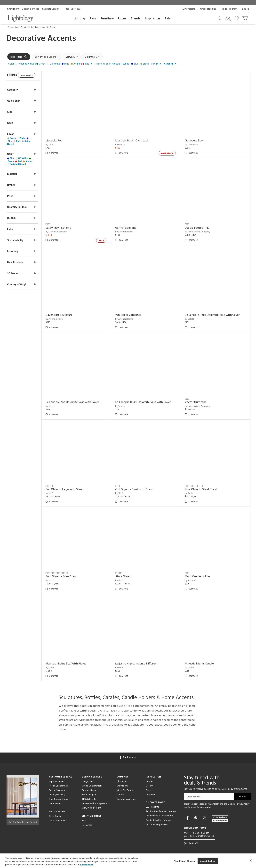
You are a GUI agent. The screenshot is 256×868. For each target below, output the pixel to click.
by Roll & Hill (193, 581)
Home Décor (35, 27)
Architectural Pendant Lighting (161, 811)
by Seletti (57, 145)
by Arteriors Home (128, 232)
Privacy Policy (243, 804)
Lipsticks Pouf (61, 141)
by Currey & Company (63, 232)
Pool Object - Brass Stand (68, 577)
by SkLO (56, 493)
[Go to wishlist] (237, 18)
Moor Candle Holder (200, 577)
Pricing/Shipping (57, 790)
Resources (87, 825)
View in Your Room (91, 808)
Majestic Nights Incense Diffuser (140, 664)
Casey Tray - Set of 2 (65, 228)
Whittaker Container (132, 315)
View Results (34, 76)
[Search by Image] (228, 19)
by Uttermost (194, 145)
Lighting (79, 19)
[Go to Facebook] (188, 818)
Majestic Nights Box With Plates (72, 664)
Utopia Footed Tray (199, 228)
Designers (150, 795)
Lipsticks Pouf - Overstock (136, 141)
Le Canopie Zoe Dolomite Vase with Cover (79, 402)
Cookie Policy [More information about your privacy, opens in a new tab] (87, 865)
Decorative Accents (49, 27)
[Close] (251, 860)
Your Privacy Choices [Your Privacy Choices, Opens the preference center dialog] (184, 861)
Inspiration (152, 19)
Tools (85, 821)
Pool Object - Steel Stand (203, 489)
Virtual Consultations (92, 786)
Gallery (149, 786)
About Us (121, 782)
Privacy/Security (57, 795)
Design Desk (88, 782)
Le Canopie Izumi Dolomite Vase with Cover (147, 402)
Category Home (13, 27)
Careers (120, 795)
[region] (128, 861)
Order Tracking (208, 9)
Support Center (50, 9)
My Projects (189, 9)
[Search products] (220, 18)
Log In (245, 9)
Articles (149, 782)
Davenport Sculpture (66, 315)
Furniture (107, 19)
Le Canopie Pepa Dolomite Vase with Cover (214, 315)
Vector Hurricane (198, 402)
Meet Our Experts (125, 790)
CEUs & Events (89, 799)
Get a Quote (55, 816)
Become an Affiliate (126, 799)
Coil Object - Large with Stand (71, 489)
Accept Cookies (208, 861)
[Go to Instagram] (205, 818)
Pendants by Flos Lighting (158, 820)
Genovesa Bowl (197, 141)
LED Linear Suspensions (157, 825)
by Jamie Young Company (200, 232)
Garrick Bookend (130, 228)
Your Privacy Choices (59, 799)
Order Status (55, 804)
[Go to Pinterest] (196, 818)
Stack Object (128, 577)
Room (122, 19)
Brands (135, 19)
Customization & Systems (94, 804)
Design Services (31, 9)
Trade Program (229, 9)
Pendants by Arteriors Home (160, 816)
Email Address (194, 797)
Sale (168, 19)
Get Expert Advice (58, 821)
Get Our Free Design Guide (23, 821)
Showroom (13, 9)
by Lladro (57, 668)
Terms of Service (196, 807)
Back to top (128, 757)
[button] (51, 64)
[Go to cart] (245, 18)
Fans (93, 19)
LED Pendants (152, 807)
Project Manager (90, 790)
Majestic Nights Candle (201, 664)
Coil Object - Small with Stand (138, 489)
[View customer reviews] (220, 819)
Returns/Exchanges (58, 786)
